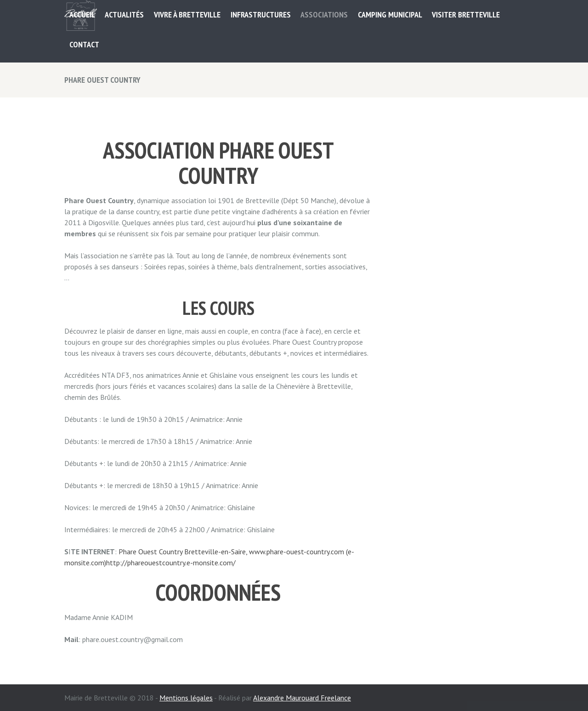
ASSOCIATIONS (324, 14)
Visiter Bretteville (466, 14)
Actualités (124, 14)
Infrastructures (261, 14)
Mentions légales (186, 698)
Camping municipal (390, 14)
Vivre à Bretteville (187, 14)
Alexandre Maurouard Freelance (302, 698)
